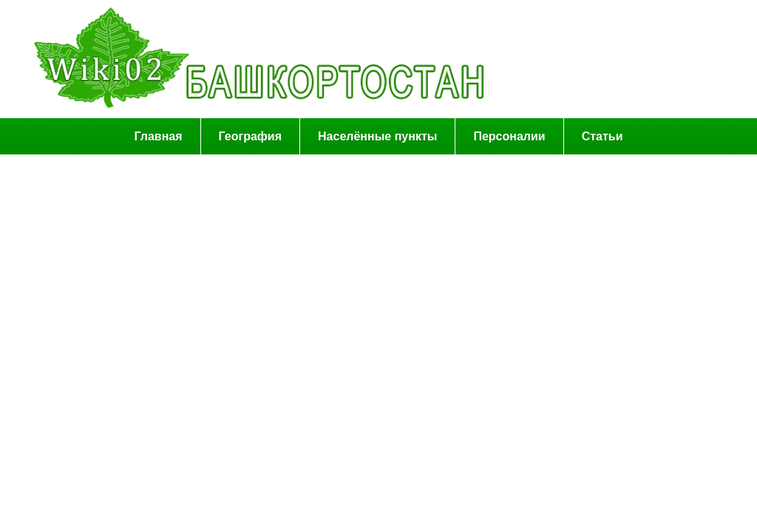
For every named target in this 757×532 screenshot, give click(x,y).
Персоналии (509, 136)
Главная (159, 136)
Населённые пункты (377, 136)
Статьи (602, 136)
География (250, 136)
